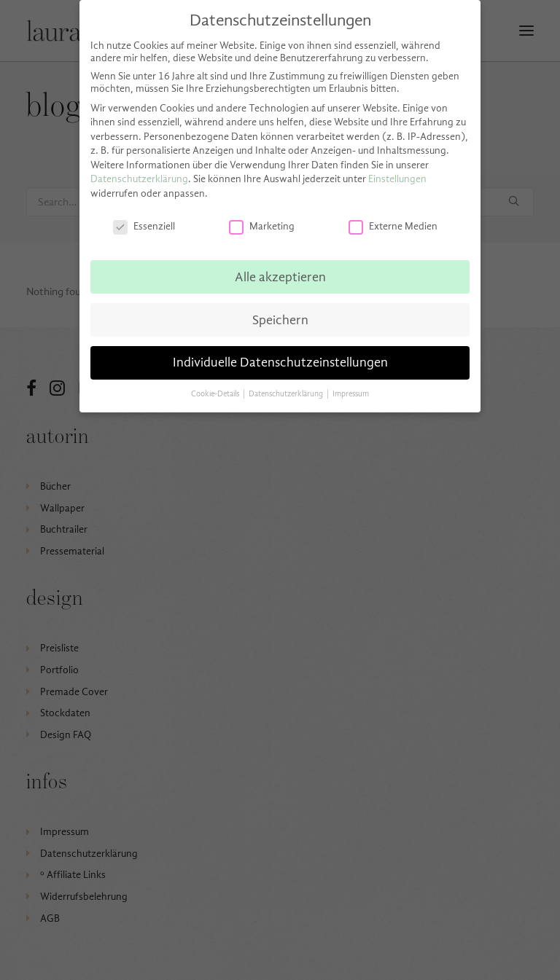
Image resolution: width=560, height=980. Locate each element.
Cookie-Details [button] (216, 394)
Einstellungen (397, 179)
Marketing (262, 226)
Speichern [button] (280, 320)
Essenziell (144, 226)
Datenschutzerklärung (139, 179)
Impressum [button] (351, 394)
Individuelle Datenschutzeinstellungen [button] (280, 362)
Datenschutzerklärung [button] (287, 394)
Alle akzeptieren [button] (280, 277)
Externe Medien (393, 226)
